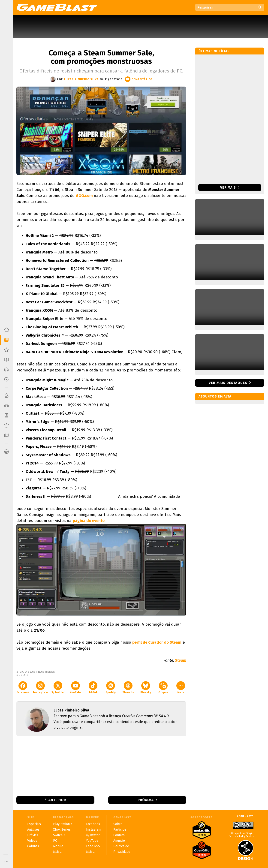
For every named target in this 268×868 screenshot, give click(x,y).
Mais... (57, 852)
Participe (120, 830)
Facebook (23, 688)
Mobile (58, 846)
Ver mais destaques (228, 383)
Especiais (34, 824)
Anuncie (119, 841)
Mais (181, 688)
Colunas (33, 846)
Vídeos (32, 841)
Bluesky (146, 688)
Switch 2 (59, 835)
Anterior (57, 800)
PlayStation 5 (63, 824)
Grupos (163, 688)
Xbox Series (62, 830)
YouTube (75, 688)
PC (55, 841)
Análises (33, 830)
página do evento (89, 521)
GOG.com (85, 196)
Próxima (146, 800)
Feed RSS (93, 846)
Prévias (33, 835)
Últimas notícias (214, 51)
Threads (128, 688)
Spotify (111, 688)
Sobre (118, 824)
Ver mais (230, 188)
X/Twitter (58, 688)
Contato (119, 835)
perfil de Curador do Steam (157, 642)
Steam (181, 660)
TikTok (93, 688)
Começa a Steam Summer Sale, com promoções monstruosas (101, 57)
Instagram (40, 688)
